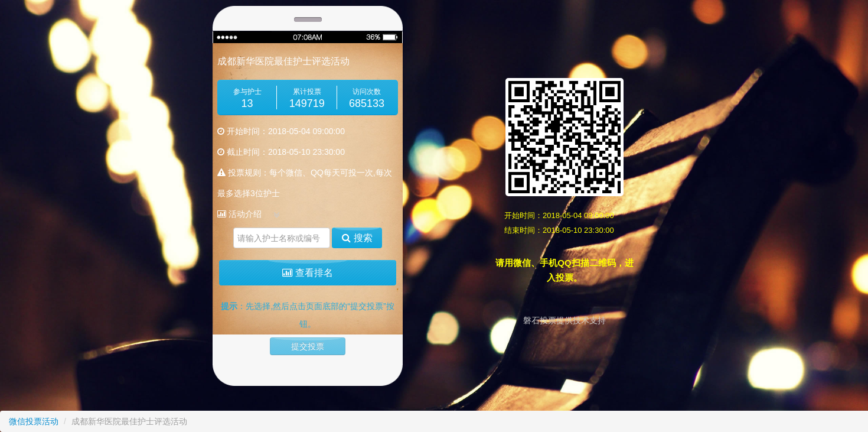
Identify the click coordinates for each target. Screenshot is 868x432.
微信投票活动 (34, 421)
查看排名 (307, 273)
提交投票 (308, 346)
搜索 (357, 238)
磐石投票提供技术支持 (564, 320)
